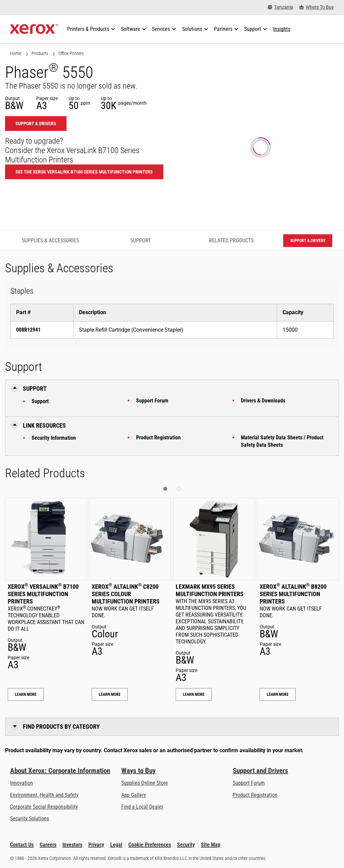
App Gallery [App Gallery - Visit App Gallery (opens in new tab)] (134, 795)
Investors (72, 845)
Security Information (54, 438)
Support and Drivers (261, 771)
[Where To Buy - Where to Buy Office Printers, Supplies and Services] (317, 7)
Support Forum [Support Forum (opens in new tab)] (249, 783)
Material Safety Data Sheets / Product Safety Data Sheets (282, 441)
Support (40, 401)
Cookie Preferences (150, 845)
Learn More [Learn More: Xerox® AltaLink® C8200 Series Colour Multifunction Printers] (110, 694)
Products (40, 53)
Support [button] (35, 389)
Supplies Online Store (145, 783)
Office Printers (71, 53)
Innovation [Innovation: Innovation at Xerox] (21, 783)
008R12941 (28, 330)
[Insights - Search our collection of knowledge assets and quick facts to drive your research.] (282, 29)
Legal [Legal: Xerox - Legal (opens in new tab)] (116, 845)
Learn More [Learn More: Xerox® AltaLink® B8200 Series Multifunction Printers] (278, 694)
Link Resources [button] (44, 425)
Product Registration (158, 438)
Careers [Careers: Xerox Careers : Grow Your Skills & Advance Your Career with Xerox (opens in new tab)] (48, 845)
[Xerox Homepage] (34, 29)
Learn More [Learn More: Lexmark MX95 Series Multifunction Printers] (194, 694)
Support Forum (152, 401)
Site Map (211, 845)
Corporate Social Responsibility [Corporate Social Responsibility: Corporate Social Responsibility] (44, 807)
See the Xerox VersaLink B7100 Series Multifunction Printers (84, 172)
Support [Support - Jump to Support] (141, 240)
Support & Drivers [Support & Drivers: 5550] (36, 124)
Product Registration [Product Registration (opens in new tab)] (255, 795)
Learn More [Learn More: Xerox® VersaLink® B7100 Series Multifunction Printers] (26, 694)
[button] (165, 489)
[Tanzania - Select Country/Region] (281, 7)
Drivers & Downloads (263, 401)
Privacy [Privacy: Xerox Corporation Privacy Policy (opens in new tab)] (96, 845)
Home (16, 53)
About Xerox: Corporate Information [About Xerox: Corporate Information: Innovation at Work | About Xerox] (60, 771)
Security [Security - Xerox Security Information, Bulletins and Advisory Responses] (186, 845)
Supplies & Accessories (50, 240)
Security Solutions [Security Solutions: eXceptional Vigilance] (30, 818)
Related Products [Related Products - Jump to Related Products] (231, 240)
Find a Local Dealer (142, 807)
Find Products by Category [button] (61, 727)
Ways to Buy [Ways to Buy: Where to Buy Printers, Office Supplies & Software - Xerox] (138, 771)
